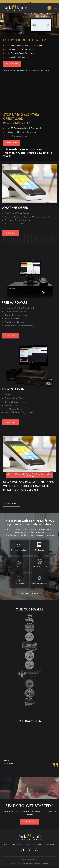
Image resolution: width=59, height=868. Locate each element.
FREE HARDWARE (12, 64)
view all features (30, 593)
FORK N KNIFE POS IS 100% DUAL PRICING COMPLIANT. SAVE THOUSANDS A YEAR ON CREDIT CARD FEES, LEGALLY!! (30, 2)
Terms (24, 861)
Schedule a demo (29, 823)
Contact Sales (10, 336)
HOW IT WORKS (12, 143)
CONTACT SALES (10, 233)
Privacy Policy (33, 861)
